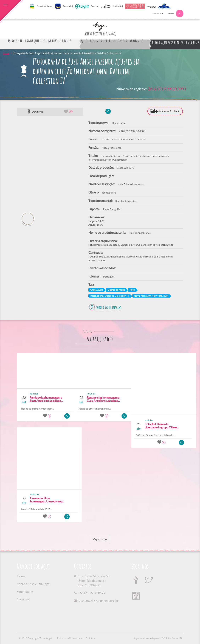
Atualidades (25, 592)
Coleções (23, 599)
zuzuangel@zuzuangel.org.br (99, 601)
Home (6, 53)
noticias (33, 394)
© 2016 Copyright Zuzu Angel (35, 638)
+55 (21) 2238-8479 (92, 593)
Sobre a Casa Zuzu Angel (34, 584)
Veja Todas (100, 539)
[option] (50, 163)
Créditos (91, 638)
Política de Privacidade (70, 638)
